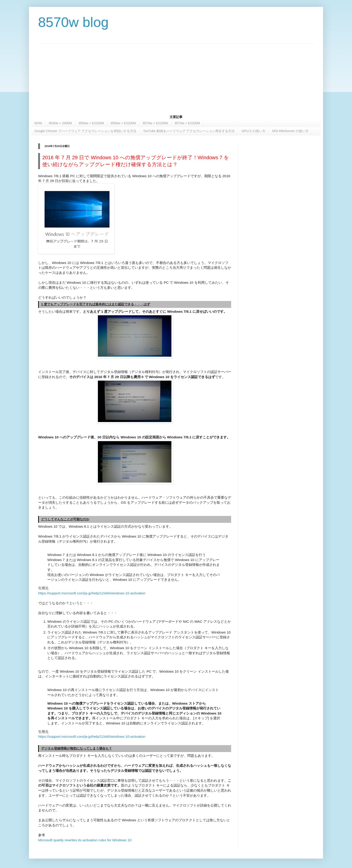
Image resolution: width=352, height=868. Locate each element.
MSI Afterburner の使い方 (290, 131)
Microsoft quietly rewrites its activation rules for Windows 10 (85, 840)
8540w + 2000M (60, 123)
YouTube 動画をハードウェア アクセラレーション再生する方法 (189, 131)
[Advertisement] (176, 76)
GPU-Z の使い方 (253, 131)
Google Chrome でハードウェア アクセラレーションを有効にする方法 (85, 131)
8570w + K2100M (155, 123)
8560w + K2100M (91, 123)
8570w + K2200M (187, 123)
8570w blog (73, 22)
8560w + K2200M (123, 123)
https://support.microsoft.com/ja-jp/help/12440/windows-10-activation (92, 593)
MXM (38, 123)
